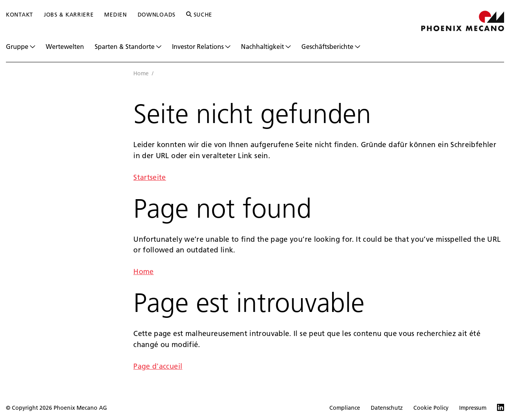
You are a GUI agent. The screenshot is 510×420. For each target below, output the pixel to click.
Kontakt (20, 15)
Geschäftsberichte (331, 47)
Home (141, 73)
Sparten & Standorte (128, 47)
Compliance (345, 408)
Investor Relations (201, 47)
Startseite (150, 177)
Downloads (157, 15)
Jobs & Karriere (69, 15)
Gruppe (21, 47)
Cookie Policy (431, 408)
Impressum (473, 408)
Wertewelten (65, 46)
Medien (115, 15)
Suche (199, 15)
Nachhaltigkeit (266, 47)
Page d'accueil (158, 366)
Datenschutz (387, 408)
